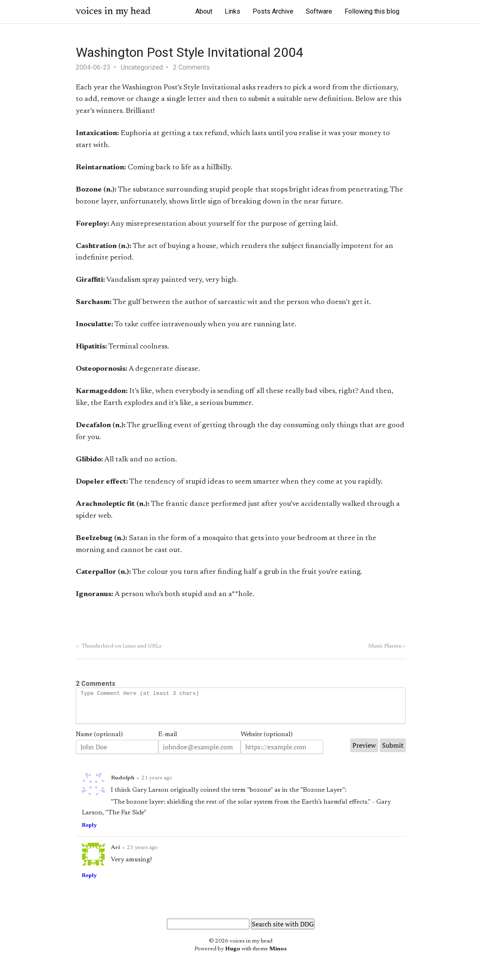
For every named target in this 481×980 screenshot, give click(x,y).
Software (319, 11)
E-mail (168, 741)
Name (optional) (99, 741)
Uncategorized (142, 67)
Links (232, 11)
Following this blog (372, 11)
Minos (278, 955)
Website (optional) (267, 741)
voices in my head (113, 12)
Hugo (233, 955)
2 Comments (191, 67)
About (204, 11)
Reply (89, 832)
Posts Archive (273, 11)
